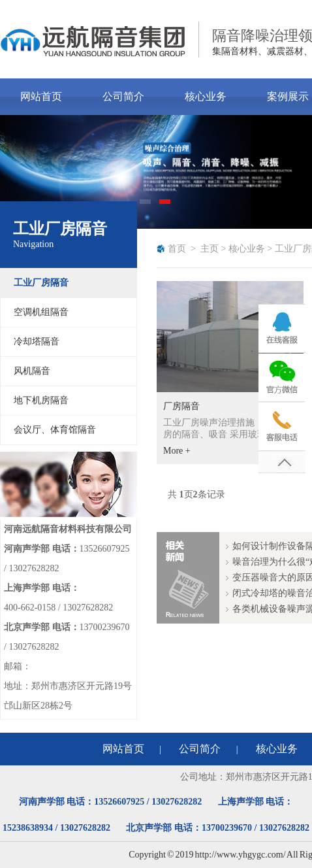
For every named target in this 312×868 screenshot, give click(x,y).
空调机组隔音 (41, 312)
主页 (210, 249)
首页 (177, 249)
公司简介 (123, 96)
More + (177, 451)
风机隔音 (32, 371)
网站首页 (41, 96)
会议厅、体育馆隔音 (55, 430)
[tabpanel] (156, 172)
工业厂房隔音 (41, 283)
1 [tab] (146, 206)
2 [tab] (166, 206)
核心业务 (206, 96)
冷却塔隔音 (37, 342)
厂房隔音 (181, 406)
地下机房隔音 (41, 400)
